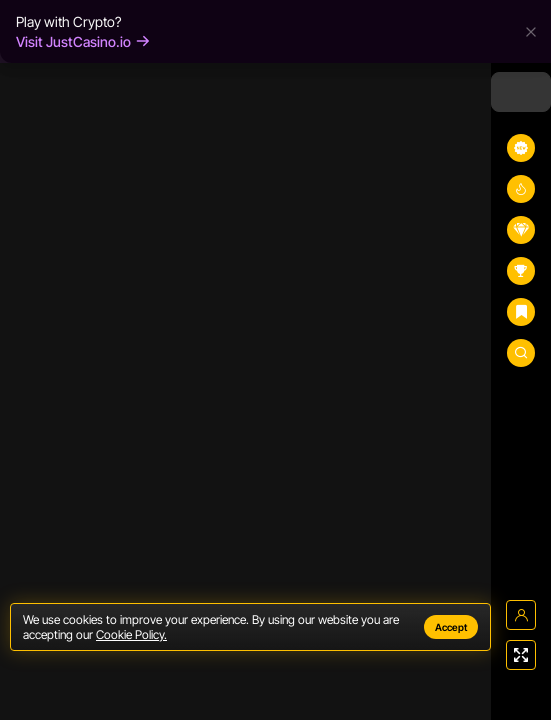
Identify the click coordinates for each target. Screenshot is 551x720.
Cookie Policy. (131, 634)
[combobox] (521, 92)
